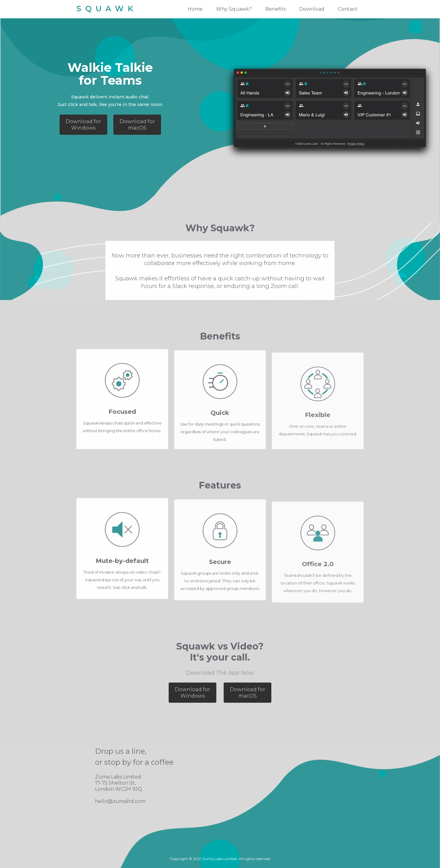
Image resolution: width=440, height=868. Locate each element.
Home (195, 9)
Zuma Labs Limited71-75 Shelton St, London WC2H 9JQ (119, 783)
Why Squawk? (234, 9)
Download (312, 9)
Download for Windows (83, 125)
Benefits (275, 9)
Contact (348, 9)
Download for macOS (137, 125)
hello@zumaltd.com (120, 801)
